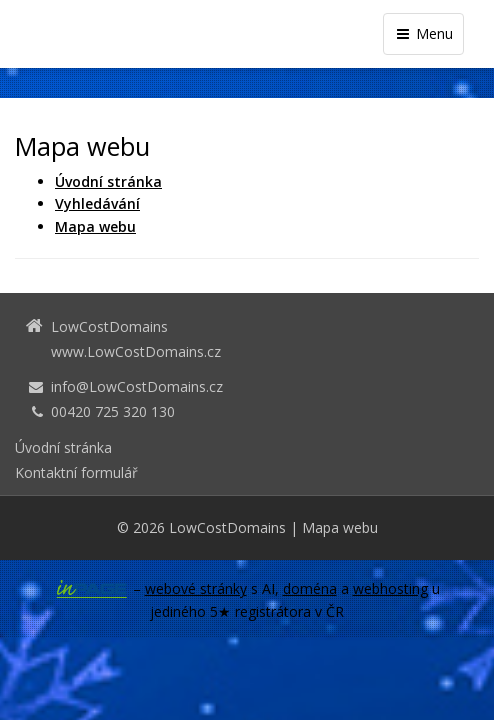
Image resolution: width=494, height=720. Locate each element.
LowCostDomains (227, 527)
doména (310, 588)
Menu (423, 33)
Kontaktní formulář (76, 472)
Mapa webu (340, 527)
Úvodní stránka (63, 447)
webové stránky (196, 588)
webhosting (390, 588)
